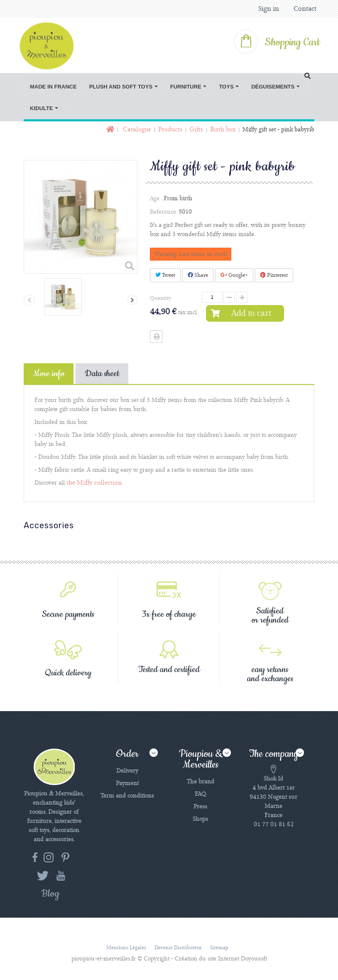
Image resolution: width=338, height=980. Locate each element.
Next (132, 300)
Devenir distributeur (178, 948)
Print (156, 337)
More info (49, 374)
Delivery (127, 771)
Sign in (269, 9)
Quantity (161, 298)
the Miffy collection (94, 483)
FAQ (200, 794)
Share (198, 275)
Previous (29, 300)
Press (200, 807)
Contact (305, 9)
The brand (201, 782)
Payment (127, 783)
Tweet (165, 275)
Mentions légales (126, 948)
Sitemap (219, 948)
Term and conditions (127, 796)
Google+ (234, 275)
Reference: (163, 212)
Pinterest (274, 275)
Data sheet (102, 374)
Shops (200, 819)
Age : (156, 199)
